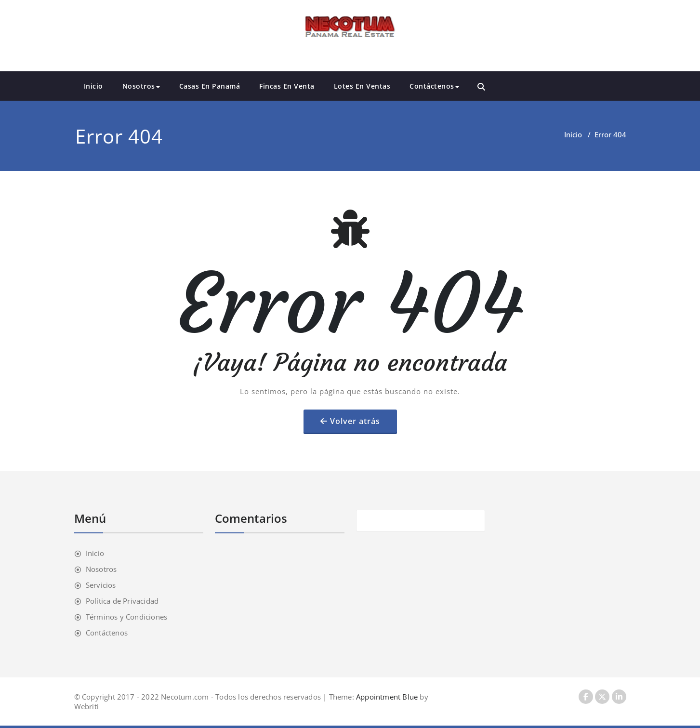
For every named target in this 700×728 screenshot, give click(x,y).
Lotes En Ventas (362, 86)
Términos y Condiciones (126, 617)
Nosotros (141, 86)
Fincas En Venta (287, 86)
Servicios (101, 585)
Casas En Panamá (210, 86)
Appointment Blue (386, 697)
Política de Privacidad (122, 601)
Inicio (93, 86)
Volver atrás (355, 421)
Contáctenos (434, 86)
